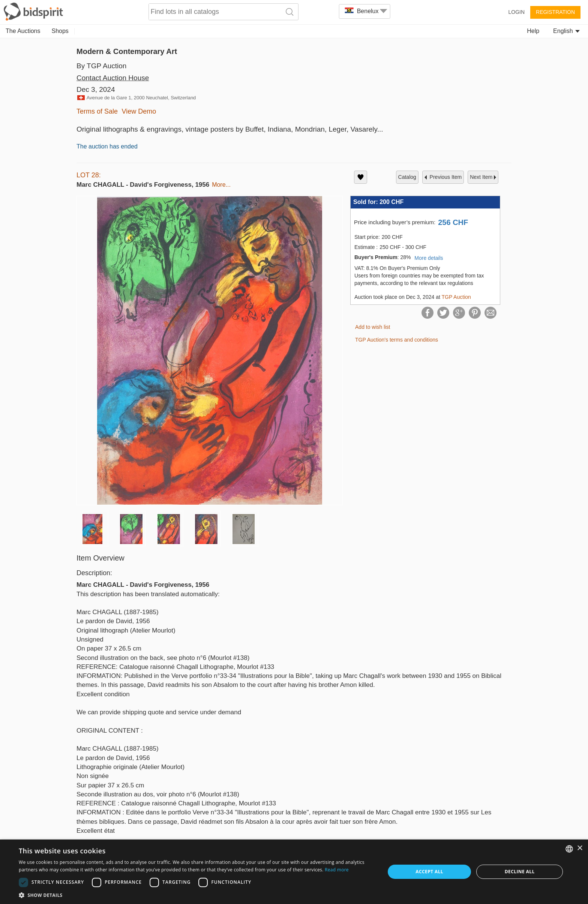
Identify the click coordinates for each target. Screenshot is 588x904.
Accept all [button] (429, 872)
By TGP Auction (101, 66)
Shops (60, 31)
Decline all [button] (520, 872)
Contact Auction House (113, 78)
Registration (555, 12)
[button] (196, 895)
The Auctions (23, 31)
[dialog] (294, 872)
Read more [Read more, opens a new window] (337, 870)
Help (533, 31)
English (566, 31)
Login (516, 12)
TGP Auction (456, 297)
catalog (407, 177)
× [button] (580, 848)
